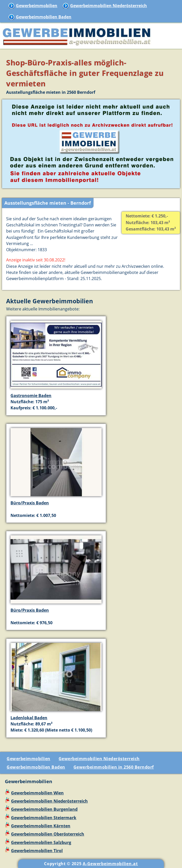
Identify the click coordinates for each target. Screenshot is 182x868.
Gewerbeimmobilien (37, 6)
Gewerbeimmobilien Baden (44, 17)
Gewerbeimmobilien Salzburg (41, 842)
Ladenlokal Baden (29, 718)
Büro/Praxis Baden (30, 503)
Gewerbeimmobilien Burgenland (44, 809)
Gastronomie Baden (31, 396)
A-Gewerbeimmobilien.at (110, 864)
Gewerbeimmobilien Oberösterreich (48, 834)
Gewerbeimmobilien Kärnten (41, 826)
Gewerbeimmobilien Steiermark (44, 818)
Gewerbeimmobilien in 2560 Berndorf (114, 767)
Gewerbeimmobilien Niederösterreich (109, 6)
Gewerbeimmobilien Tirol (37, 851)
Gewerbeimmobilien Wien (37, 793)
